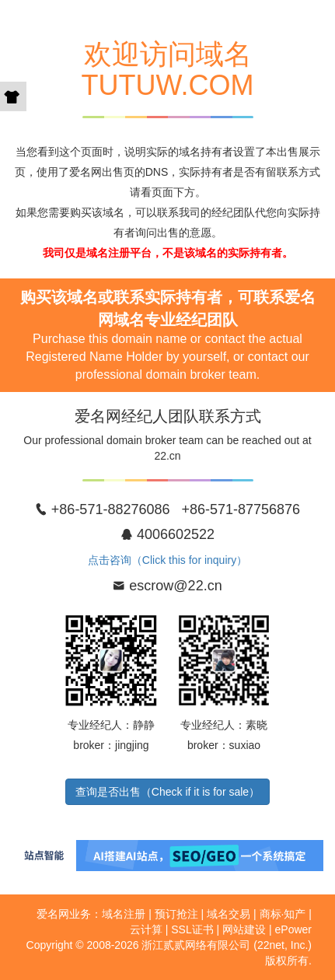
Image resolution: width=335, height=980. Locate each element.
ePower (293, 929)
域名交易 (229, 914)
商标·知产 (283, 914)
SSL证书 (192, 929)
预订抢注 (176, 914)
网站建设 (244, 929)
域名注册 (124, 914)
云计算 (146, 929)
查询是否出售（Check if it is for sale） (167, 792)
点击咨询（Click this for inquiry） (167, 560)
